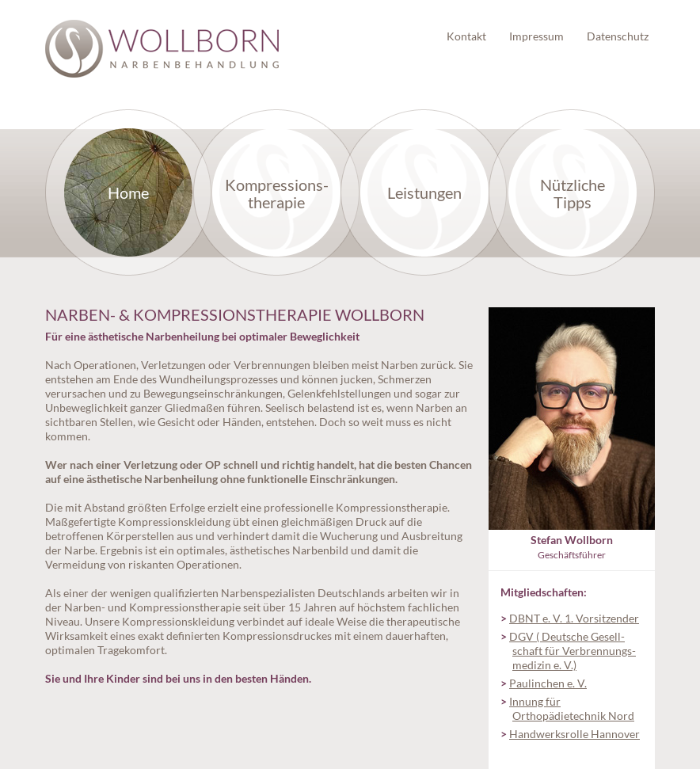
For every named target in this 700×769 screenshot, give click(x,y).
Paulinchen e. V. (548, 683)
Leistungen (424, 192)
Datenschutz (618, 36)
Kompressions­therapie (277, 193)
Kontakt (466, 36)
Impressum (536, 36)
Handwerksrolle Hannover (574, 734)
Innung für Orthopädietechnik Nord (572, 708)
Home (128, 192)
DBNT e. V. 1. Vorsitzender (574, 618)
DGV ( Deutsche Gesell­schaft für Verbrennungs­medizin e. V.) (573, 651)
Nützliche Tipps (573, 193)
